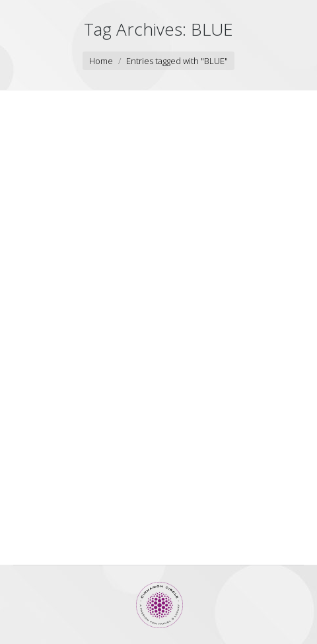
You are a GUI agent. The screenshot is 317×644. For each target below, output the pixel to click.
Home (101, 61)
